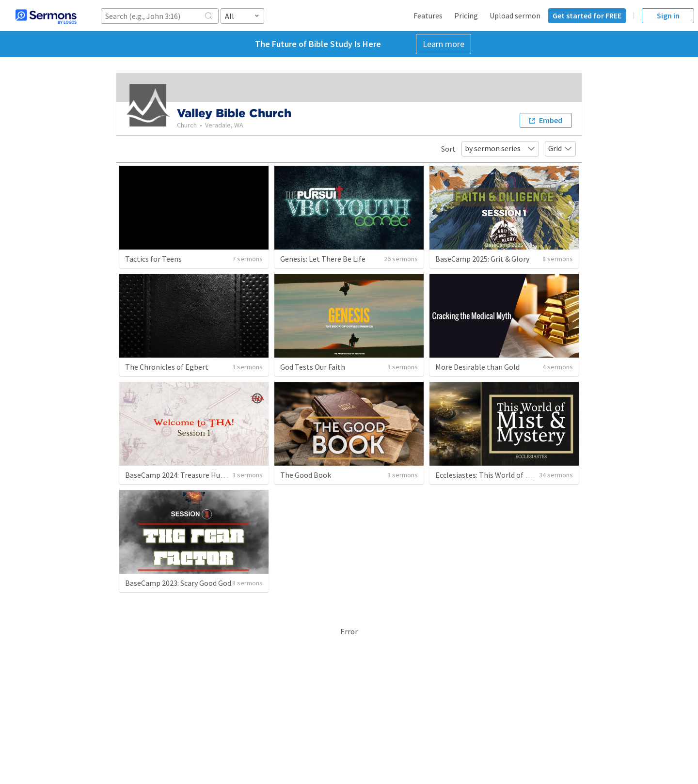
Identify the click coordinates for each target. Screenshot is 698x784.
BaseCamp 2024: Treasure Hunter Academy (195, 475)
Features (428, 16)
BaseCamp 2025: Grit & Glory (482, 259)
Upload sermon (515, 16)
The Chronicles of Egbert (167, 367)
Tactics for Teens (153, 259)
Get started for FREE (587, 16)
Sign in (668, 16)
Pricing (466, 16)
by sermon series (500, 148)
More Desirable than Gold (477, 367)
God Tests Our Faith (313, 367)
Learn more (444, 44)
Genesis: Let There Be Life (323, 259)
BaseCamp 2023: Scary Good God (178, 583)
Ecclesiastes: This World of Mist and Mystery (508, 475)
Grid (560, 148)
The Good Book (306, 475)
